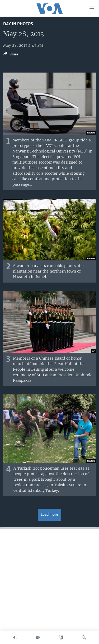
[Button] (11, 55)
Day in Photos (18, 24)
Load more (49, 515)
